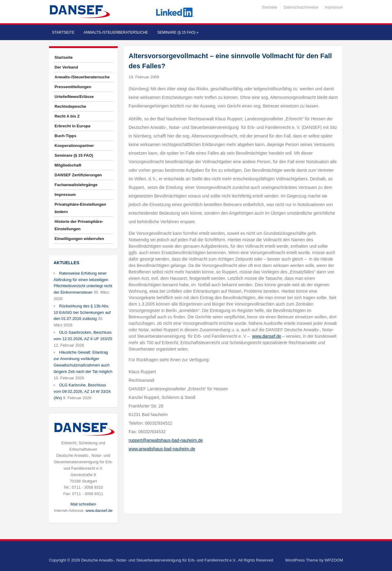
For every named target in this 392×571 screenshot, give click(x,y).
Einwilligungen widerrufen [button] (79, 239)
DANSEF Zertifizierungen (78, 175)
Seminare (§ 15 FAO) (178, 32)
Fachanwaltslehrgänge (76, 185)
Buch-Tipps (65, 136)
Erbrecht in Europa (72, 126)
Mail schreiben (83, 504)
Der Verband (66, 67)
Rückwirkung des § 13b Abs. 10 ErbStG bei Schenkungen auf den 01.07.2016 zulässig (82, 312)
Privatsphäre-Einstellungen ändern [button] (80, 208)
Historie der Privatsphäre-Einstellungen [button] (79, 225)
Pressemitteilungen (73, 87)
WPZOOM (334, 560)
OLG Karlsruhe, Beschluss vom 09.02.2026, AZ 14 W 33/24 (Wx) (82, 391)
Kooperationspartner (74, 146)
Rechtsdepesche (70, 106)
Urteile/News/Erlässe (74, 97)
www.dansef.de (99, 511)
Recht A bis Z (67, 116)
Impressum (334, 7)
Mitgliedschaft (68, 165)
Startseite (270, 7)
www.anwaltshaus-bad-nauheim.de (162, 449)
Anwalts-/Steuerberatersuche (116, 32)
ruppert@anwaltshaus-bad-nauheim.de (166, 440)
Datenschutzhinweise (301, 7)
